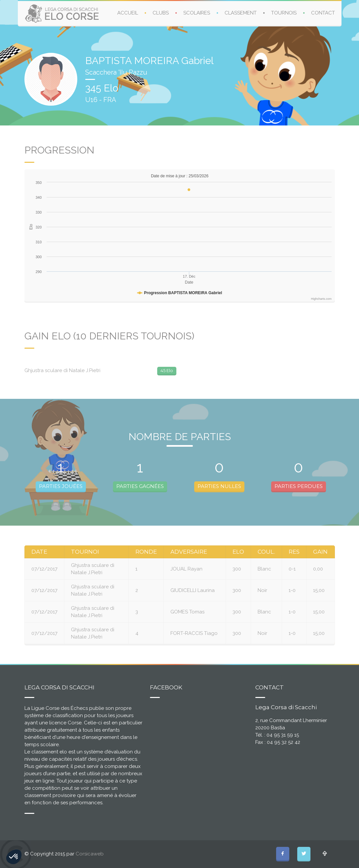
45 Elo (167, 370)
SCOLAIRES (197, 13)
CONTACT (323, 13)
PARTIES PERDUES (299, 486)
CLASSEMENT (241, 13)
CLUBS (161, 13)
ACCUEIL (128, 13)
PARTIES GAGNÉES (140, 486)
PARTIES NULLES (219, 486)
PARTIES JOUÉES (61, 486)
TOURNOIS (284, 13)
